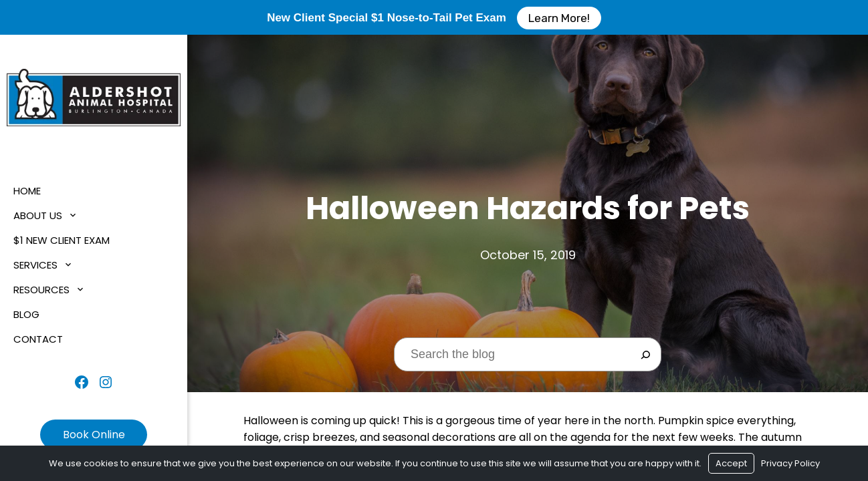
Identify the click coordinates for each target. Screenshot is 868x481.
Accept (731, 463)
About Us (38, 215)
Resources (41, 290)
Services (35, 265)
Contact (38, 339)
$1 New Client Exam (62, 240)
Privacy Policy (790, 463)
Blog (26, 314)
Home (27, 191)
